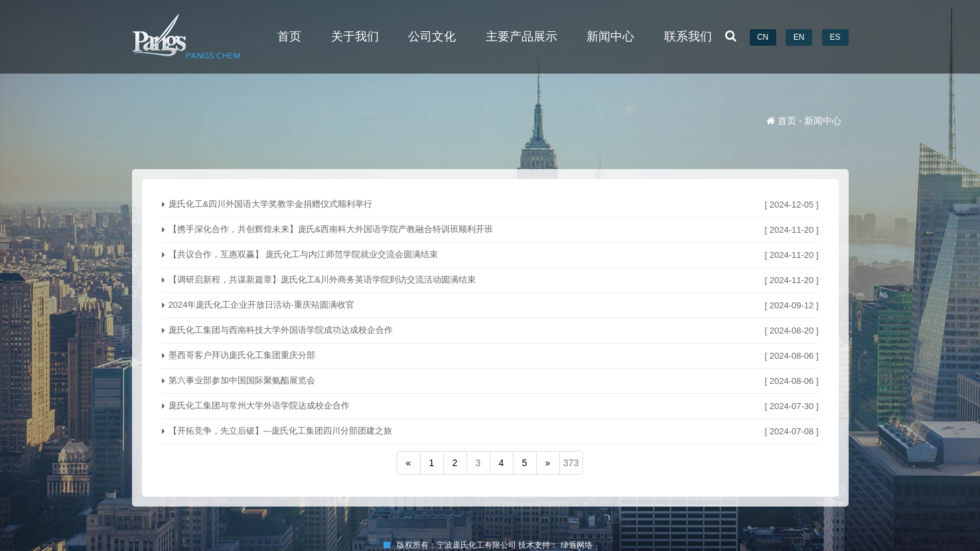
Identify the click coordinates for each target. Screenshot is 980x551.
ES (835, 37)
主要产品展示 (522, 36)
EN (799, 37)
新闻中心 (610, 36)
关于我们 (355, 36)
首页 (289, 36)
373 (571, 463)
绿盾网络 (579, 545)
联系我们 (688, 36)
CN (763, 37)
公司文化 (432, 36)
